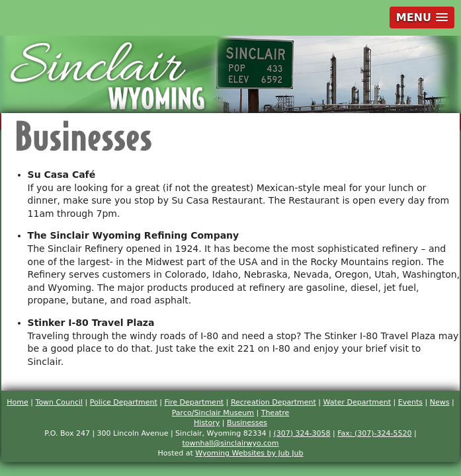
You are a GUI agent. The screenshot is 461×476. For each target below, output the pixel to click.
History (207, 423)
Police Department (124, 402)
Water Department (357, 402)
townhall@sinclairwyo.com (230, 443)
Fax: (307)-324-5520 (374, 433)
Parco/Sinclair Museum (213, 413)
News (440, 402)
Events (410, 402)
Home (17, 402)
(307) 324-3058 (302, 433)
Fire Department (194, 402)
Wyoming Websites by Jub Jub (249, 453)
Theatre (275, 413)
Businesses (247, 423)
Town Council (60, 402)
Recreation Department (273, 402)
